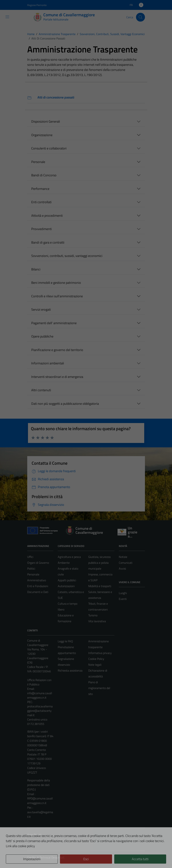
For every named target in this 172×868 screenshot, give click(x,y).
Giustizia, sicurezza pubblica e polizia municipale (99, 563)
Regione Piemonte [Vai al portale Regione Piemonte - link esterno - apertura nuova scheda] (37, 5)
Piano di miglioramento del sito (99, 688)
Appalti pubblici (67, 580)
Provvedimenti (41, 229)
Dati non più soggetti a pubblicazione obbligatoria (65, 404)
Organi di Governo (38, 563)
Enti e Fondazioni (38, 586)
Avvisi (122, 568)
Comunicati (126, 563)
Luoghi (123, 593)
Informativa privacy (100, 653)
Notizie (123, 557)
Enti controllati (41, 202)
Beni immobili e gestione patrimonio (56, 283)
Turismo (93, 615)
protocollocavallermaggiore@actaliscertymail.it (40, 711)
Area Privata (35, 835)
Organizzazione (42, 135)
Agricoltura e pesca (69, 557)
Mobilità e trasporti (100, 586)
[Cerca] (140, 17)
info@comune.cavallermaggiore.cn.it (40, 695)
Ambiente (64, 563)
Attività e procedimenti (47, 216)
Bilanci (36, 269)
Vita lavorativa (97, 621)
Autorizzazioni (66, 586)
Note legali (95, 665)
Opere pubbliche (42, 336)
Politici (31, 568)
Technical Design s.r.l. (52, 857)
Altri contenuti (41, 390)
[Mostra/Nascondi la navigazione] (7, 17)
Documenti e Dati (38, 592)
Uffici (30, 557)
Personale (38, 162)
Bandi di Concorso (44, 175)
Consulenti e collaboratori (49, 148)
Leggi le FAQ (65, 641)
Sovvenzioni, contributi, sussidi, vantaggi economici (67, 256)
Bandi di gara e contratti (48, 242)
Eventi (123, 599)
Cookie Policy (96, 659)
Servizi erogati (41, 309)
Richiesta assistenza (70, 670)
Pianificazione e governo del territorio (57, 350)
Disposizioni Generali (46, 121)
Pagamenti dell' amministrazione (54, 323)
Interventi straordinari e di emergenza (57, 377)
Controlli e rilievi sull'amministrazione (57, 296)
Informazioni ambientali (48, 363)
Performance (40, 189)
